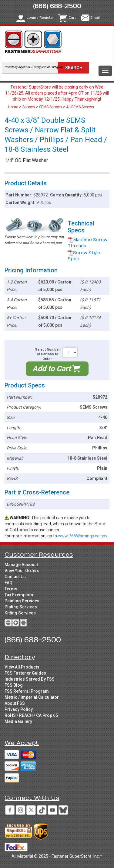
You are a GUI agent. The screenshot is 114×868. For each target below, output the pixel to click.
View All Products (22, 667)
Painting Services (22, 601)
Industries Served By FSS (30, 679)
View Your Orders (22, 571)
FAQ (8, 583)
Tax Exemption (19, 595)
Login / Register (40, 18)
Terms (11, 589)
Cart (72, 18)
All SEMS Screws (80, 107)
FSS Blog (14, 685)
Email (95, 18)
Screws (29, 107)
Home (14, 107)
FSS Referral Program (27, 691)
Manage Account (21, 565)
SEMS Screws (50, 107)
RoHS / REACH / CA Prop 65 (31, 715)
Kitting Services (20, 613)
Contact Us (15, 577)
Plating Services (21, 607)
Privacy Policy (19, 709)
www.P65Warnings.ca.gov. (83, 536)
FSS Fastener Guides (25, 673)
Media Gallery (18, 721)
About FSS (15, 703)
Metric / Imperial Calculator (32, 697)
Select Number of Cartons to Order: (47, 354)
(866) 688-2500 (57, 6)
